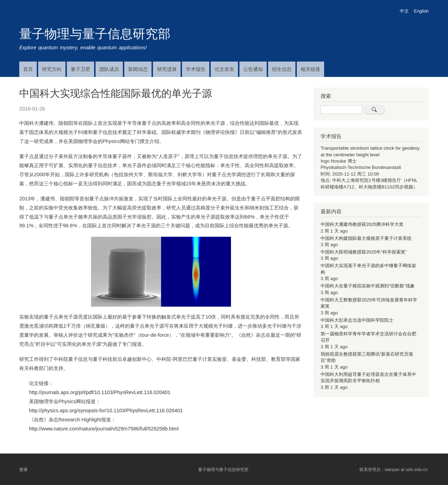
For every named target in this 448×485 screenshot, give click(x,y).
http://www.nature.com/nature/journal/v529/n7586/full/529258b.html (104, 429)
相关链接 (310, 69)
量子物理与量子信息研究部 (95, 34)
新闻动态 (138, 69)
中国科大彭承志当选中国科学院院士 (357, 320)
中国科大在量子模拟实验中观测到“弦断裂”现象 (368, 286)
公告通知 (253, 69)
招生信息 (282, 69)
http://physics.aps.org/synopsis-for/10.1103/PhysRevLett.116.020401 (106, 411)
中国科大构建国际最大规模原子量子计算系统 (366, 238)
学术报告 (196, 69)
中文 (404, 11)
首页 (28, 69)
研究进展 (167, 69)
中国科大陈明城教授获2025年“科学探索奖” (364, 252)
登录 (23, 470)
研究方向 (52, 69)
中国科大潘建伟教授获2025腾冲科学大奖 (362, 224)
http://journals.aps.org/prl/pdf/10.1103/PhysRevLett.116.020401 (100, 392)
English (421, 11)
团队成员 (109, 69)
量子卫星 (80, 69)
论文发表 (224, 69)
